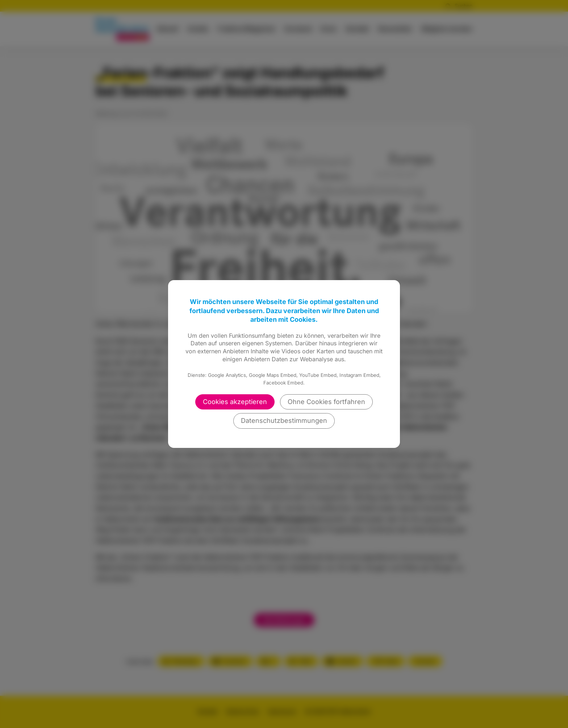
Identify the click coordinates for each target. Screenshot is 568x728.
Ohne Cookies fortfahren (326, 402)
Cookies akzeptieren (235, 402)
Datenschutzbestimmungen (284, 421)
